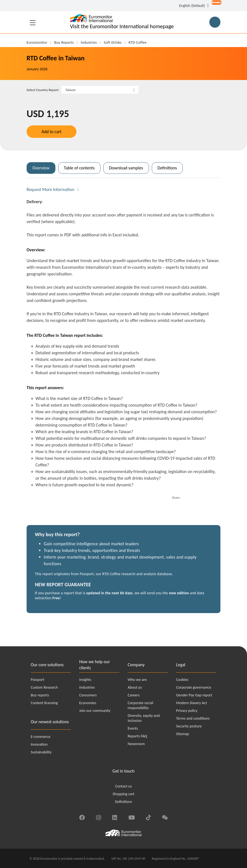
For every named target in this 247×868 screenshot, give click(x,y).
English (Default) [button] (192, 6)
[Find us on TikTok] (148, 817)
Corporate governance (194, 687)
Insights (85, 680)
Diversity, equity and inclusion (144, 718)
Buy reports (64, 42)
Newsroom (136, 744)
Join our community (95, 711)
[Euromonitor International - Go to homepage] (122, 22)
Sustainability (41, 752)
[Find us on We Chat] (165, 817)
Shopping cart (124, 794)
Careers (134, 695)
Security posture (189, 726)
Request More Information (50, 189)
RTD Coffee (137, 42)
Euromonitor (37, 42)
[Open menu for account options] (215, 6)
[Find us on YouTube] (132, 817)
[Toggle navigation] (33, 22)
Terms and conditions (193, 718)
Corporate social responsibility (140, 705)
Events (133, 728)
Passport (38, 680)
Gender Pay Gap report (194, 695)
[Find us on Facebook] (82, 817)
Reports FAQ (137, 736)
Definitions (123, 802)
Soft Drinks (113, 42)
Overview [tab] (41, 168)
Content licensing (44, 703)
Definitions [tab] (167, 168)
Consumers (88, 695)
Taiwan (70, 90)
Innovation (39, 744)
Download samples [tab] (126, 168)
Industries (89, 42)
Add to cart (52, 132)
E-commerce (41, 737)
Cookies (182, 680)
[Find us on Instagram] (98, 817)
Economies (88, 703)
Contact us (124, 786)
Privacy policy (187, 711)
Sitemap (182, 734)
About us (135, 687)
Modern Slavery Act (192, 703)
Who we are (137, 680)
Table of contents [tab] (79, 168)
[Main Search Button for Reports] (215, 22)
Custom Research (44, 687)
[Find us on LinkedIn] (115, 817)
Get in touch (124, 771)
